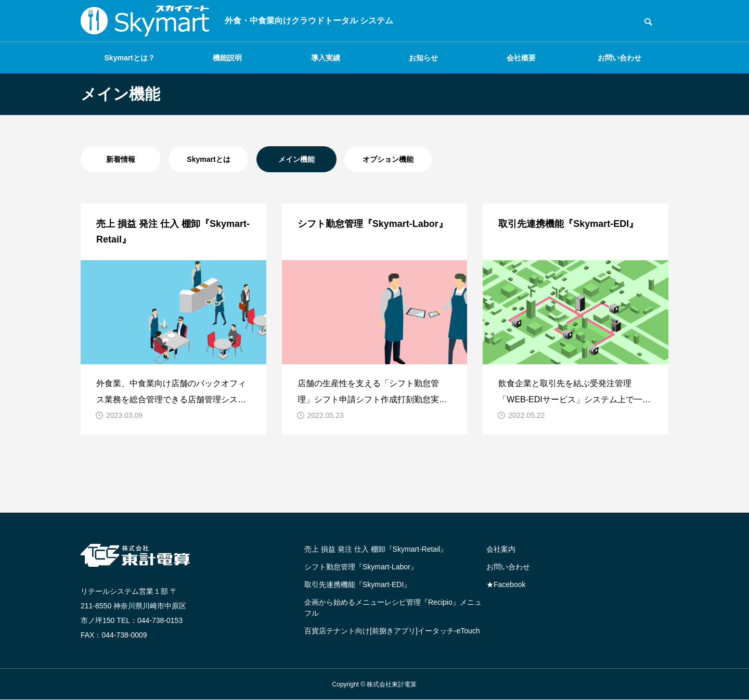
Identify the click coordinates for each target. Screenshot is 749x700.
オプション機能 (388, 159)
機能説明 (227, 58)
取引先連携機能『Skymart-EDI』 (358, 584)
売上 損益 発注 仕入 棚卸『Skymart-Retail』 (376, 549)
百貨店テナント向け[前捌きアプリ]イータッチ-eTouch (392, 631)
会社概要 (521, 58)
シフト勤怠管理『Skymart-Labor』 (361, 567)
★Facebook (506, 584)
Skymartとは (208, 159)
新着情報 (121, 159)
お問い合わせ (619, 58)
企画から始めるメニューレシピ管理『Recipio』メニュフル (393, 608)
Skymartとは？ (130, 58)
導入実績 (326, 58)
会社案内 (501, 549)
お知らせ (423, 58)
